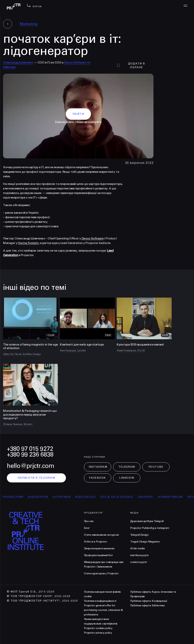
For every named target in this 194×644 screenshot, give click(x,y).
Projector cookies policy (98, 628)
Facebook (97, 478)
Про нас (89, 521)
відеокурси (42, 497)
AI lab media (137, 548)
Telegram (127, 467)
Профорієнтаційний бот (98, 555)
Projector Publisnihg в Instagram (150, 528)
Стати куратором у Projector (101, 573)
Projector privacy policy (98, 633)
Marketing (29, 24)
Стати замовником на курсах (101, 535)
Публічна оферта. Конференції (149, 601)
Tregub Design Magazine (145, 542)
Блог (87, 528)
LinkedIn (127, 478)
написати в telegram (36, 478)
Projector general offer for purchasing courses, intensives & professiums (103, 610)
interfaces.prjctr (140, 555)
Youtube (156, 467)
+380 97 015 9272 (30, 449)
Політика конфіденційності (100, 601)
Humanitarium (174, 497)
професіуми (17, 497)
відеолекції (89, 497)
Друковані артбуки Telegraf (147, 521)
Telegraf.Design (139, 535)
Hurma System (28, 243)
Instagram (98, 467)
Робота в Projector (95, 542)
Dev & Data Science (120, 497)
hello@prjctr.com (31, 466)
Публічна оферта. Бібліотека (147, 605)
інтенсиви (65, 497)
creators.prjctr (139, 562)
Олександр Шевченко (18, 62)
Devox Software (93, 238)
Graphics (149, 497)
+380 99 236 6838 (30, 454)
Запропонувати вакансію (99, 548)
